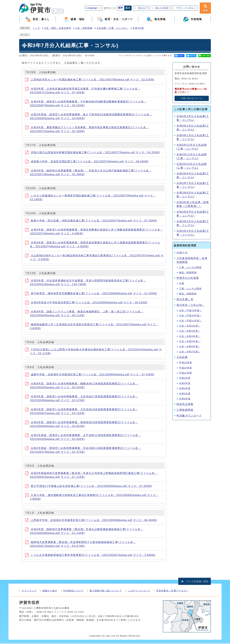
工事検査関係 (185, 410)
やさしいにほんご (186, 8)
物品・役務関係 (188, 273)
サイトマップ (29, 591)
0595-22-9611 (45, 612)
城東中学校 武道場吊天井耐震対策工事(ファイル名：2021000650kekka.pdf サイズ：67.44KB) (90, 375)
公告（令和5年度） (190, 342)
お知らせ (182, 253)
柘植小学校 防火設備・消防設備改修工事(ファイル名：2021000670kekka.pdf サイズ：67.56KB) (91, 221)
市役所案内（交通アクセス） (172, 591)
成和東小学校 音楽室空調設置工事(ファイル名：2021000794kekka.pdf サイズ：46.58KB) (87, 162)
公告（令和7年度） (190, 352)
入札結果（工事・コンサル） (113, 29)
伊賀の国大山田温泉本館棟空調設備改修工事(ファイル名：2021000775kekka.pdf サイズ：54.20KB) (92, 153)
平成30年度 (186, 368)
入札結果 (182, 358)
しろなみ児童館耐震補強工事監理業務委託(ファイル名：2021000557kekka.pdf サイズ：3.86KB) (90, 555)
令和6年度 (185, 399)
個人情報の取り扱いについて (106, 591)
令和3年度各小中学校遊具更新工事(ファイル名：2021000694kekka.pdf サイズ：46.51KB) (86, 303)
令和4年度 (185, 389)
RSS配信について (73, 591)
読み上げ (142, 8)
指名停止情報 (185, 405)
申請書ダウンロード (189, 416)
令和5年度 (185, 394)
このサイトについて (139, 591)
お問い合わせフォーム (192, 99)
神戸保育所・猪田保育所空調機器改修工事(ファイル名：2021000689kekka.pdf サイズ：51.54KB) (91, 294)
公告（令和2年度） (190, 326)
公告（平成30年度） (190, 316)
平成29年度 (186, 363)
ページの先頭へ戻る (197, 582)
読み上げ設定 (161, 8)
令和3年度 (138, 29)
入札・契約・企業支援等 (58, 29)
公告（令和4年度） (190, 337)
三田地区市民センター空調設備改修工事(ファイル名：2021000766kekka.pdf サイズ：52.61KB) (90, 80)
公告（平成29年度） (190, 311)
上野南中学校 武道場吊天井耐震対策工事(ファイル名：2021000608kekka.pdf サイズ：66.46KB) (91, 521)
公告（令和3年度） (190, 331)
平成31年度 (186, 373)
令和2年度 (185, 378)
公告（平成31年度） (190, 321)
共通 (182, 284)
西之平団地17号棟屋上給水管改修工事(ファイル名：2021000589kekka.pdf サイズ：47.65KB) (89, 487)
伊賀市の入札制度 (188, 278)
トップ (36, 29)
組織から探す (50, 591)
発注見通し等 (185, 300)
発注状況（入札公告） (191, 305)
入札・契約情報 (84, 29)
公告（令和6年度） (190, 347)
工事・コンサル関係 (190, 268)
